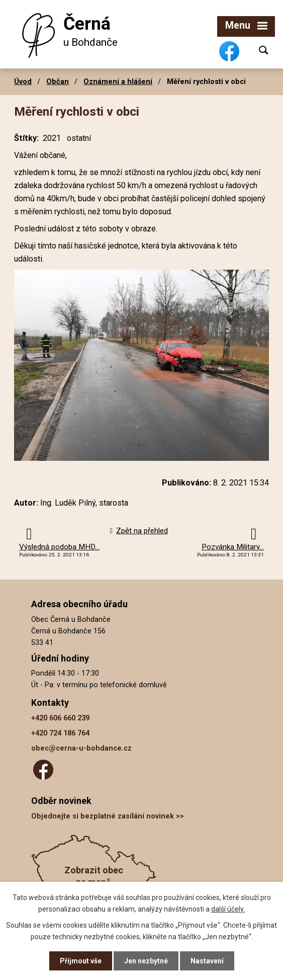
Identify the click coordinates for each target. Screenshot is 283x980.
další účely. (228, 909)
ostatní (79, 138)
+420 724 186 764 (60, 733)
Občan (58, 81)
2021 (52, 138)
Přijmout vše (81, 961)
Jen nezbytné (146, 961)
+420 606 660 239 (60, 718)
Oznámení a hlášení (118, 81)
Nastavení (207, 961)
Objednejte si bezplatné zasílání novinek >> (108, 816)
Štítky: (26, 138)
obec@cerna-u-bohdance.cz (81, 748)
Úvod (23, 81)
